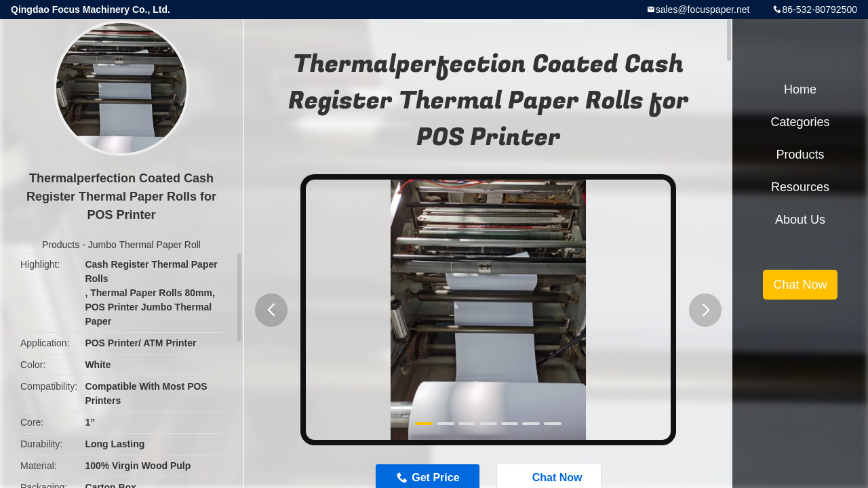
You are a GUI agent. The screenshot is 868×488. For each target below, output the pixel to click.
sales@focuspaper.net (703, 9)
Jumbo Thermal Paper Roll (144, 245)
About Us (800, 220)
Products (61, 245)
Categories (800, 122)
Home (800, 89)
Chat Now (800, 285)
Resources (800, 187)
